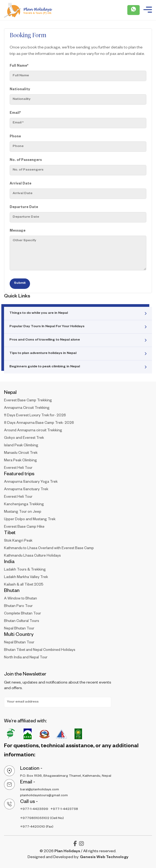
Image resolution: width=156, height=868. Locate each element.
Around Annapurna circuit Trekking (33, 431)
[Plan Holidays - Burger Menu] (148, 10)
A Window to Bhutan (21, 599)
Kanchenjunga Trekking (24, 505)
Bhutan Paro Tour (18, 607)
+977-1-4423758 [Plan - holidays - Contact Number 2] (64, 809)
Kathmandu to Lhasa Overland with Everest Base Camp (49, 549)
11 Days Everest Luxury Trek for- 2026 (35, 416)
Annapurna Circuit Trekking (27, 408)
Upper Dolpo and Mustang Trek (30, 520)
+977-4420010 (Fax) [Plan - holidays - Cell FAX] (37, 827)
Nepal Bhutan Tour (19, 629)
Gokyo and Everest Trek (24, 438)
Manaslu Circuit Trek (21, 453)
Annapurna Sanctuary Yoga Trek (31, 482)
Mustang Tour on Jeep (23, 512)
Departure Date (24, 207)
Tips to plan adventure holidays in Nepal (43, 353)
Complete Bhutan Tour (23, 614)
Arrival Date (21, 184)
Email (15, 113)
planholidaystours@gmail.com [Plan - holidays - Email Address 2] (44, 796)
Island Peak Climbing (21, 446)
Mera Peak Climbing (21, 461)
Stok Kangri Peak (18, 541)
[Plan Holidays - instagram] (81, 845)
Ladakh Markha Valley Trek (26, 578)
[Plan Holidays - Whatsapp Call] (133, 10)
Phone (15, 137)
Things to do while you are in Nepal (39, 313)
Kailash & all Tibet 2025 (24, 585)
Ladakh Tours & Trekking (25, 570)
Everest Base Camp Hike (24, 527)
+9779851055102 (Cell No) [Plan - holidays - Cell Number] (42, 818)
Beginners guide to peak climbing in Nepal (45, 367)
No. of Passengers (26, 160)
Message (18, 231)
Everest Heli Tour (18, 468)
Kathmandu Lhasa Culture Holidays (32, 556)
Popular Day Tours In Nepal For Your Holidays (47, 327)
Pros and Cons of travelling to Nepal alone (45, 340)
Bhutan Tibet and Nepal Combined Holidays (40, 650)
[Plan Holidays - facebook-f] (75, 845)
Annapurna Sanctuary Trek (26, 490)
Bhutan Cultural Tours (22, 622)
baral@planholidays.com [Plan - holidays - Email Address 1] (40, 790)
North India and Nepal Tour (26, 658)
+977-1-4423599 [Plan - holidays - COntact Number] (34, 809)
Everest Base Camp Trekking (28, 401)
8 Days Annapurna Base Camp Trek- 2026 (39, 423)
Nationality (20, 90)
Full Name (19, 66)
